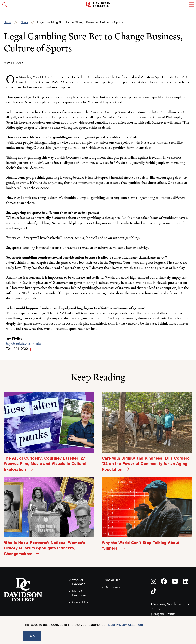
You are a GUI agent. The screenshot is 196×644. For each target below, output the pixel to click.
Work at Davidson (79, 582)
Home (8, 22)
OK (32, 636)
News (24, 22)
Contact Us (80, 602)
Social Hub (113, 580)
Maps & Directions (79, 593)
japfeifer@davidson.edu (23, 343)
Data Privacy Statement (126, 625)
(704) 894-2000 (163, 614)
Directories (113, 587)
